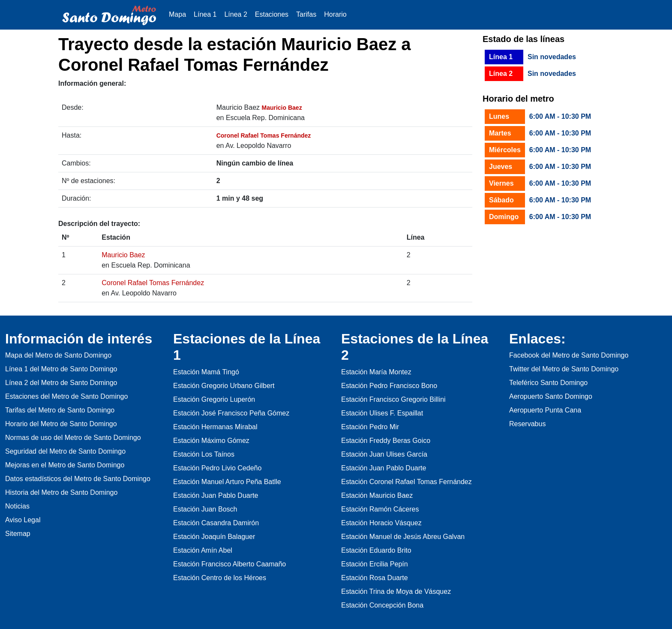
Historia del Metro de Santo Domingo (61, 492)
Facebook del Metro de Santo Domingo (569, 355)
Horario (335, 14)
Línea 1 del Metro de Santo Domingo (61, 369)
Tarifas (306, 14)
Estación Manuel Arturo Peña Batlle (227, 482)
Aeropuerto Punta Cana (545, 410)
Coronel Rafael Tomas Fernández (153, 283)
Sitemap (18, 534)
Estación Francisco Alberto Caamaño (229, 564)
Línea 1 (205, 14)
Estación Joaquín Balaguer (214, 537)
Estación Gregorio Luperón (214, 399)
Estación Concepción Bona (382, 605)
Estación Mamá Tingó (206, 372)
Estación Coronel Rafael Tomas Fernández (406, 482)
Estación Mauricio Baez (377, 495)
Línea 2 (235, 14)
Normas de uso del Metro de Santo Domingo (73, 438)
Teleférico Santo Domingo (548, 383)
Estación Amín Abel (203, 550)
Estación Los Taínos (204, 454)
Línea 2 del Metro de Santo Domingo (61, 383)
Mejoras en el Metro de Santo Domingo (65, 465)
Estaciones (272, 14)
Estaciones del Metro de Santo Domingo (66, 396)
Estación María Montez (376, 372)
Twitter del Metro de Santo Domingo (564, 369)
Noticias (17, 506)
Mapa (177, 14)
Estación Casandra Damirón (216, 523)
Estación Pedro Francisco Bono (389, 386)
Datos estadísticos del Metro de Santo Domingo (78, 479)
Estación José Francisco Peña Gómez (231, 413)
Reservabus (527, 424)
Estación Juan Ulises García (384, 454)
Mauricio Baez (123, 255)
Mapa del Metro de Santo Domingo (58, 355)
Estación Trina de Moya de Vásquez (396, 591)
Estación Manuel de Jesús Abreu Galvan (403, 537)
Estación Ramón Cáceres (380, 509)
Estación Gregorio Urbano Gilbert (224, 386)
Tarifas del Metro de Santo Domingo (60, 410)
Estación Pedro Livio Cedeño (217, 468)
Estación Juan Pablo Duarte (216, 495)
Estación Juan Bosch (205, 509)
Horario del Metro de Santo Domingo (61, 424)
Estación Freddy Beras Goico (386, 441)
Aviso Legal (23, 520)
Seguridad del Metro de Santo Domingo (65, 451)
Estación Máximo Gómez (211, 441)
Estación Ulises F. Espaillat (382, 413)
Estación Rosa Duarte (375, 578)
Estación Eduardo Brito (376, 550)
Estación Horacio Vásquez (381, 523)
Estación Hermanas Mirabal (215, 427)
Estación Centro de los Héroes (220, 578)
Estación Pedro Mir (370, 427)
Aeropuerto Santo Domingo (551, 396)
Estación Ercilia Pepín (375, 564)
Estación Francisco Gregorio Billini (393, 399)
